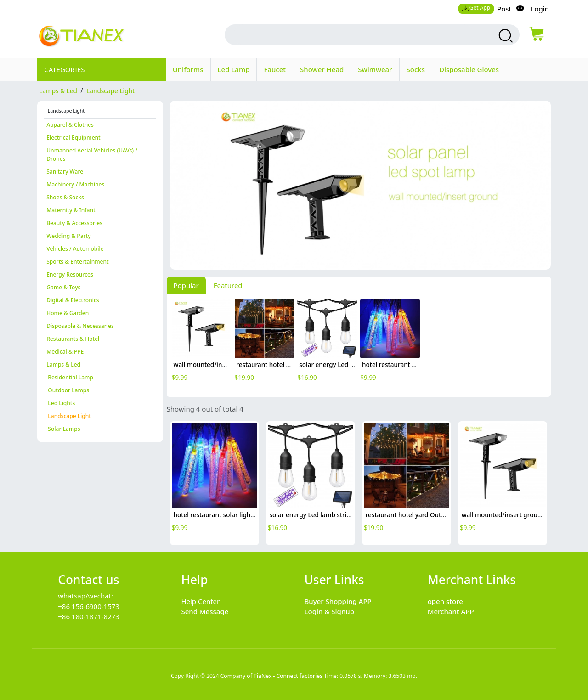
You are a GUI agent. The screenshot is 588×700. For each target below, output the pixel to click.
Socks (416, 69)
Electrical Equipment (73, 138)
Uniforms (188, 69)
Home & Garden (68, 313)
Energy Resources (70, 274)
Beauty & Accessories (74, 223)
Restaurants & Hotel (73, 339)
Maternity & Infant (71, 210)
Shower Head (322, 69)
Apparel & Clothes (70, 125)
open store (445, 601)
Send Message (205, 611)
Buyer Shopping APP (338, 601)
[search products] (505, 36)
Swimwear (375, 69)
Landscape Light (69, 416)
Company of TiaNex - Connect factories (271, 676)
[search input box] (354, 35)
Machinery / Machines (75, 184)
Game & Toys (63, 287)
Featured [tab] (228, 285)
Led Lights (61, 403)
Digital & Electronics (73, 300)
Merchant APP (451, 611)
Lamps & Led (63, 364)
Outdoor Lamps (68, 390)
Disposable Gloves (469, 69)
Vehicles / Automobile (75, 249)
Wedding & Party (68, 236)
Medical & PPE (65, 352)
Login (540, 9)
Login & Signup (330, 611)
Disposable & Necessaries (80, 326)
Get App (476, 8)
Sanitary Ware (65, 172)
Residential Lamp (70, 377)
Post (504, 9)
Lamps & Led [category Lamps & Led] (58, 90)
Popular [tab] (186, 285)
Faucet (275, 69)
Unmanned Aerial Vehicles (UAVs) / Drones (92, 155)
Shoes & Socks (65, 197)
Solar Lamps (63, 429)
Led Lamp (234, 69)
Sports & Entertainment (77, 262)
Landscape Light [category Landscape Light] (110, 90)
